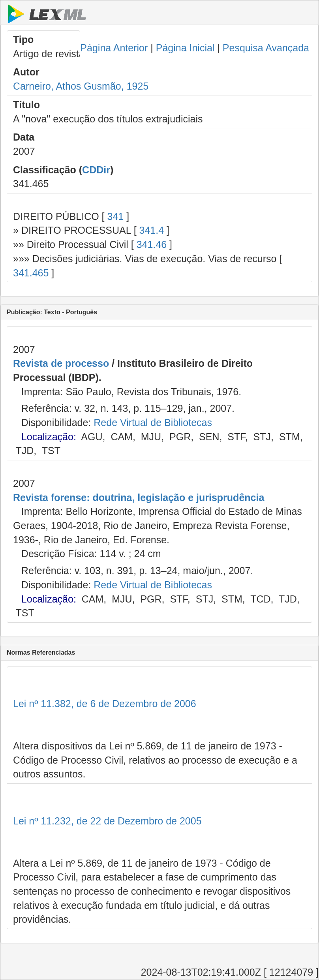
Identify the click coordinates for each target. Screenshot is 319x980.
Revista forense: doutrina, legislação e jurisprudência (139, 498)
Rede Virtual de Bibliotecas (153, 422)
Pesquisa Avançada (266, 48)
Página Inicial (185, 48)
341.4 (152, 230)
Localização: (49, 437)
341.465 (31, 273)
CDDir (96, 170)
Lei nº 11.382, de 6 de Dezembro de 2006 (105, 704)
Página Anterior (114, 48)
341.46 (152, 244)
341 (115, 216)
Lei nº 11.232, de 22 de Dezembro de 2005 (107, 821)
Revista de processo (61, 363)
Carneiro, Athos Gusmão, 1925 (81, 86)
